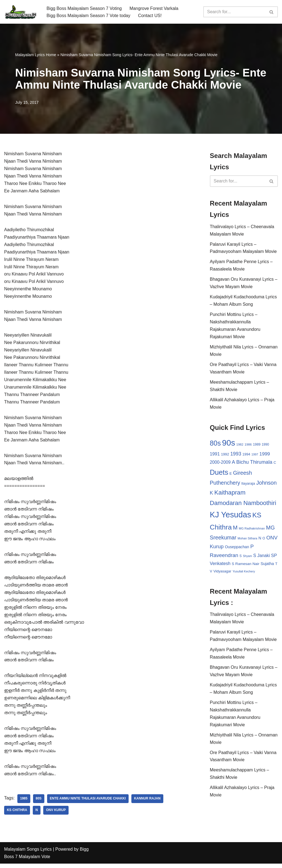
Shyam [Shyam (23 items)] (247, 558)
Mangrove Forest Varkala (154, 8)
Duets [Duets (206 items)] (219, 474)
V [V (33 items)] (211, 573)
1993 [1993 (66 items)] (236, 455)
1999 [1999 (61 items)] (265, 455)
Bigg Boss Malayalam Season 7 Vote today (89, 16)
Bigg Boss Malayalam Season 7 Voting (84, 8)
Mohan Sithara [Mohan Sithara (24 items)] (247, 540)
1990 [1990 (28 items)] (265, 446)
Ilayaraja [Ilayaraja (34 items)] (248, 485)
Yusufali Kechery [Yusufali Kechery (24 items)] (244, 574)
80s (39, 803)
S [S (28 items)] (241, 558)
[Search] (234, 12)
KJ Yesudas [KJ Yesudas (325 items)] (231, 517)
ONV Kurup (56, 815)
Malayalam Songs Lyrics (28, 854)
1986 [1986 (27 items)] (248, 446)
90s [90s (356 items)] (228, 444)
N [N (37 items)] (260, 540)
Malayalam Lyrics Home (36, 55)
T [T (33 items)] (276, 566)
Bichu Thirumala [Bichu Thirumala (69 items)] (254, 464)
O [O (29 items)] (264, 540)
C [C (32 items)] (275, 464)
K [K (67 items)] (211, 495)
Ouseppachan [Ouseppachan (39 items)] (237, 549)
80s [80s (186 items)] (215, 445)
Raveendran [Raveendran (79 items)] (224, 557)
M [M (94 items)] (235, 529)
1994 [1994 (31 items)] (246, 456)
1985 (24, 803)
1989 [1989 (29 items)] (257, 446)
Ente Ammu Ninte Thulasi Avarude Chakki (88, 803)
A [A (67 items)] (234, 464)
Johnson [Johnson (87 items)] (267, 485)
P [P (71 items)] (252, 549)
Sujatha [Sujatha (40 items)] (267, 566)
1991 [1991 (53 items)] (215, 455)
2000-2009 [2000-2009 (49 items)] (220, 464)
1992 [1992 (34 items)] (225, 456)
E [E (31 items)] (231, 475)
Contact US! (150, 16)
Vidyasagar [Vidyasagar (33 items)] (222, 573)
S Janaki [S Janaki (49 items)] (262, 558)
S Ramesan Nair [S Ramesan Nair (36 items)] (245, 566)
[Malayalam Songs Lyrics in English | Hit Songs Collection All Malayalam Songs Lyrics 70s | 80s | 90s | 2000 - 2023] (21, 12)
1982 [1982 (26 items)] (240, 446)
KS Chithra (17, 815)
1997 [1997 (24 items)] (255, 456)
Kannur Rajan (148, 803)
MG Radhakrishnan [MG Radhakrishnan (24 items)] (252, 530)
